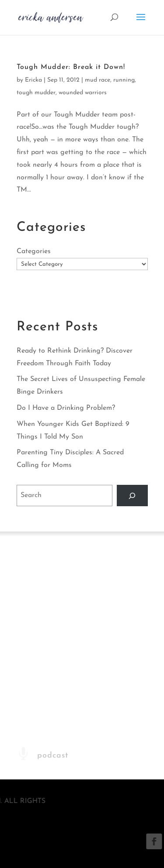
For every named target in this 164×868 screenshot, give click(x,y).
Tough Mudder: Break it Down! (71, 67)
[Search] (132, 496)
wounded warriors (83, 93)
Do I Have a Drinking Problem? (66, 408)
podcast (53, 773)
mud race (98, 80)
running (124, 80)
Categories (34, 251)
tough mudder (36, 93)
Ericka (33, 80)
